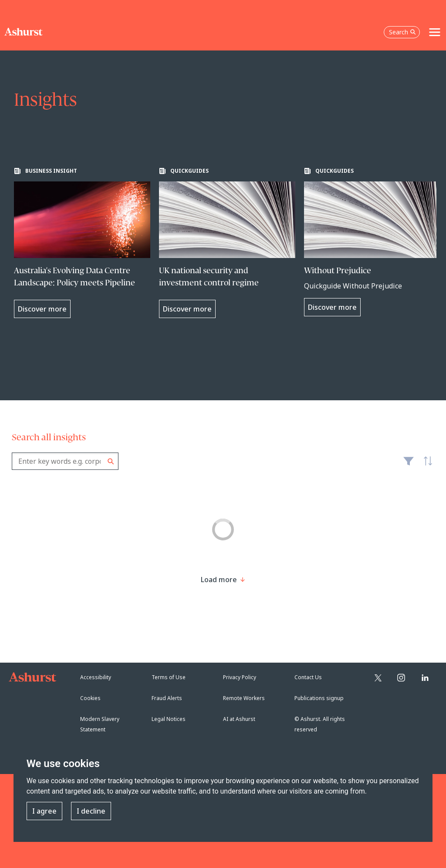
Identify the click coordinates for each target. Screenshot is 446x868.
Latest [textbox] (426, 466)
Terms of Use (169, 677)
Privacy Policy (240, 677)
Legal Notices (169, 719)
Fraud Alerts (167, 698)
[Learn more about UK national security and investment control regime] (227, 243)
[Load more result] (219, 580)
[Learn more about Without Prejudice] (372, 242)
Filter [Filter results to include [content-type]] (409, 465)
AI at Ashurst (239, 719)
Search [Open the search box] (402, 32)
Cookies (90, 698)
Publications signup (319, 698)
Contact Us (308, 677)
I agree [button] (44, 811)
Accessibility (96, 677)
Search (111, 461)
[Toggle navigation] (435, 32)
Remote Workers (244, 698)
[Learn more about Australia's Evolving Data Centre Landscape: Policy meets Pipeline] (82, 243)
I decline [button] (91, 811)
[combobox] (65, 461)
